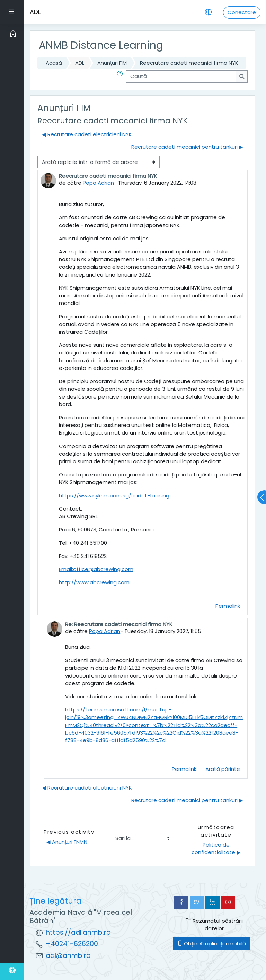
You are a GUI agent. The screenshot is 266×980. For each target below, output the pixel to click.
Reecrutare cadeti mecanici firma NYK (189, 63)
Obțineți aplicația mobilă (212, 944)
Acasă (54, 63)
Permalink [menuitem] (228, 606)
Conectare (242, 12)
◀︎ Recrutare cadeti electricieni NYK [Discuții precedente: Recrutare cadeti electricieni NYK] (87, 134)
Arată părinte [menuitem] (223, 769)
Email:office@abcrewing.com (96, 569)
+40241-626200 (72, 944)
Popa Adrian (98, 183)
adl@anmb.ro (68, 956)
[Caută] (181, 76)
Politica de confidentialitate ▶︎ (216, 848)
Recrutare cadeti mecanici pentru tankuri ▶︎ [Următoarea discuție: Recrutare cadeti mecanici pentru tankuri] (187, 147)
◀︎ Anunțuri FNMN (67, 842)
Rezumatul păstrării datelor (214, 925)
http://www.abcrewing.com (94, 582)
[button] (121, 76)
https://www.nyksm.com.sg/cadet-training (114, 496)
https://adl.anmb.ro (78, 932)
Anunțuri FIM (112, 63)
